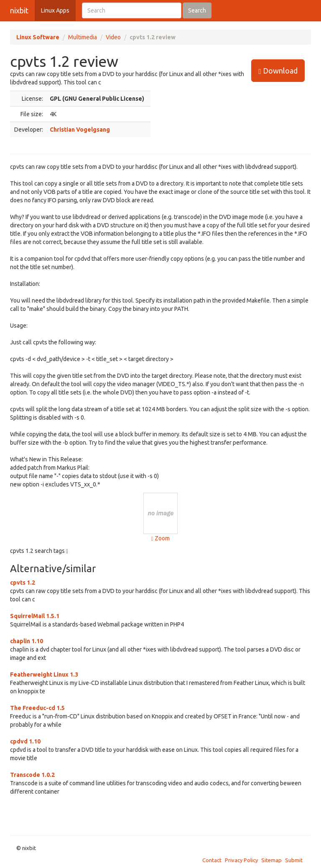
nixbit (19, 10)
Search (197, 10)
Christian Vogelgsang (80, 130)
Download (278, 71)
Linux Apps (55, 10)
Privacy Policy (241, 860)
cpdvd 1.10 (25, 741)
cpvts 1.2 (23, 583)
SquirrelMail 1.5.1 (35, 616)
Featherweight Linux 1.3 (44, 675)
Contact (212, 860)
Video (113, 37)
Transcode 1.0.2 (32, 775)
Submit (294, 860)
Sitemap (271, 860)
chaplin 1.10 (27, 641)
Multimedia (83, 37)
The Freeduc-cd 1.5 (37, 708)
